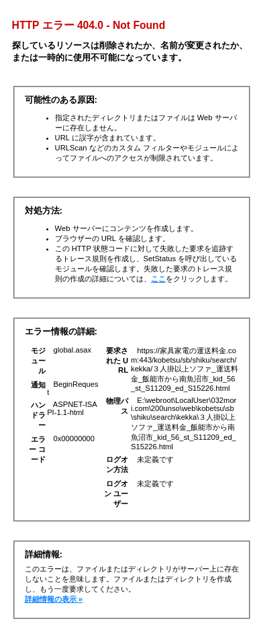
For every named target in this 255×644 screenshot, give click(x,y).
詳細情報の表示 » (54, 599)
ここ (158, 279)
